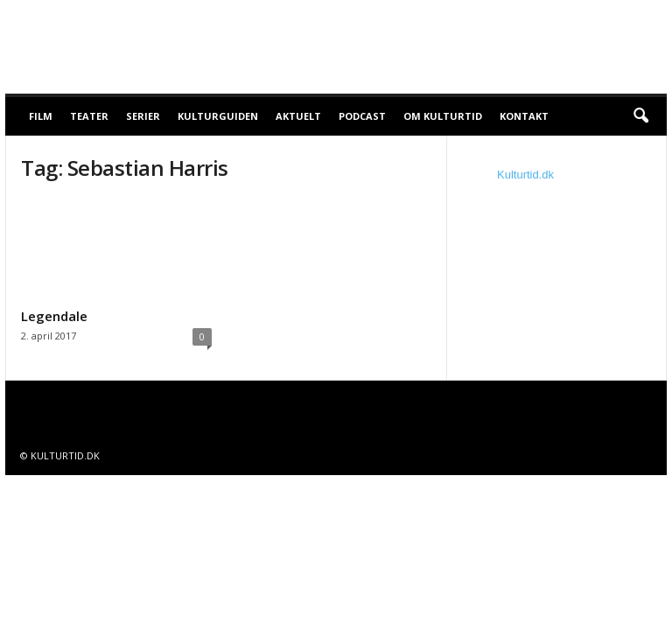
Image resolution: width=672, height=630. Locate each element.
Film (41, 116)
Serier (143, 116)
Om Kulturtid (443, 116)
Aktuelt (298, 116)
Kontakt (524, 116)
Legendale (54, 316)
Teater (89, 116)
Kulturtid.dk (525, 175)
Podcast (362, 116)
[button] (640, 116)
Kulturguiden (218, 116)
